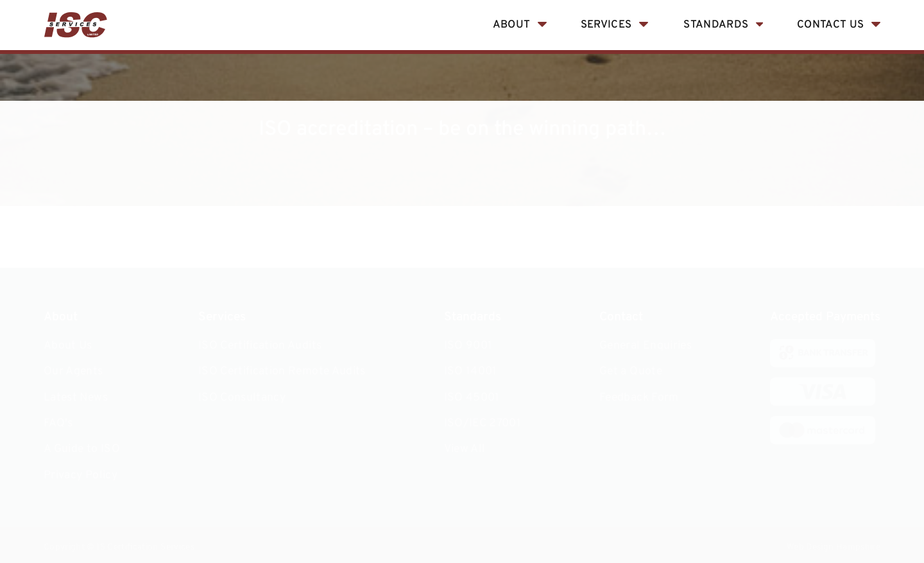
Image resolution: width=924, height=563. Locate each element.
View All (465, 449)
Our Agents (73, 371)
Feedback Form (639, 398)
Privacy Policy (81, 475)
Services (606, 25)
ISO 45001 (472, 398)
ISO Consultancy (242, 398)
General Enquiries (646, 346)
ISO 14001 (471, 371)
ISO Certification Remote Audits (282, 371)
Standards (716, 25)
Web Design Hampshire (834, 547)
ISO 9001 (468, 346)
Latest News (76, 398)
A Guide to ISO (82, 449)
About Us (68, 346)
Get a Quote (631, 371)
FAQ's (58, 423)
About (512, 25)
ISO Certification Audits (260, 346)
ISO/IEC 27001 (483, 423)
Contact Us (831, 25)
